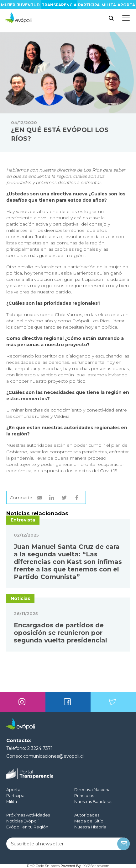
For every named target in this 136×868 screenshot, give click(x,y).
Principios (84, 795)
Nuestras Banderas (93, 801)
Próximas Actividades (28, 815)
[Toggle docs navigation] (126, 18)
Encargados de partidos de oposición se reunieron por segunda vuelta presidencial (60, 633)
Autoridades (87, 815)
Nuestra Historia (90, 827)
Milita (109, 5)
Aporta (126, 5)
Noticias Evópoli (22, 821)
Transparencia (59, 5)
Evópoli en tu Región (27, 827)
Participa (89, 5)
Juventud (28, 5)
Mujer (8, 5)
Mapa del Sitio (89, 821)
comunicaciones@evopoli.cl (53, 756)
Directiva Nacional (93, 789)
